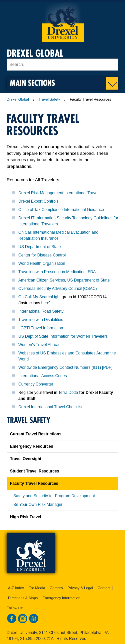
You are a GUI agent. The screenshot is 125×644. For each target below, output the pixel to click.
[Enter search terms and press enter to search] (62, 65)
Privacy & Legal (80, 588)
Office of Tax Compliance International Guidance (61, 210)
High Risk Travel (25, 517)
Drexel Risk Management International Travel (58, 193)
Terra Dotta (69, 393)
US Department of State (39, 247)
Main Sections (32, 83)
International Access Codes (42, 376)
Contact (104, 588)
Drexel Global (35, 53)
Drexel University (63, 22)
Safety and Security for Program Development (54, 496)
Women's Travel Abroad (39, 345)
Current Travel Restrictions (36, 434)
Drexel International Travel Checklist (50, 407)
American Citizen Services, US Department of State (64, 280)
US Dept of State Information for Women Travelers (63, 336)
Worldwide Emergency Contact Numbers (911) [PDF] (65, 367)
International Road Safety (41, 311)
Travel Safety (49, 99)
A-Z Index (16, 588)
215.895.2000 (32, 639)
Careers (56, 588)
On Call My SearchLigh (39, 297)
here (45, 303)
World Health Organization (42, 263)
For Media (37, 588)
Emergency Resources (31, 446)
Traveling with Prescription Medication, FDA (57, 272)
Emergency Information (61, 598)
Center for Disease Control (42, 255)
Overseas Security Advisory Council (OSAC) (57, 289)
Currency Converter (36, 384)
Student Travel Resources (34, 471)
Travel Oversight (26, 459)
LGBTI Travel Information (41, 328)
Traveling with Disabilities (41, 320)
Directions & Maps (23, 598)
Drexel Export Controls (38, 201)
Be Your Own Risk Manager (38, 505)
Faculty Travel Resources (34, 484)
